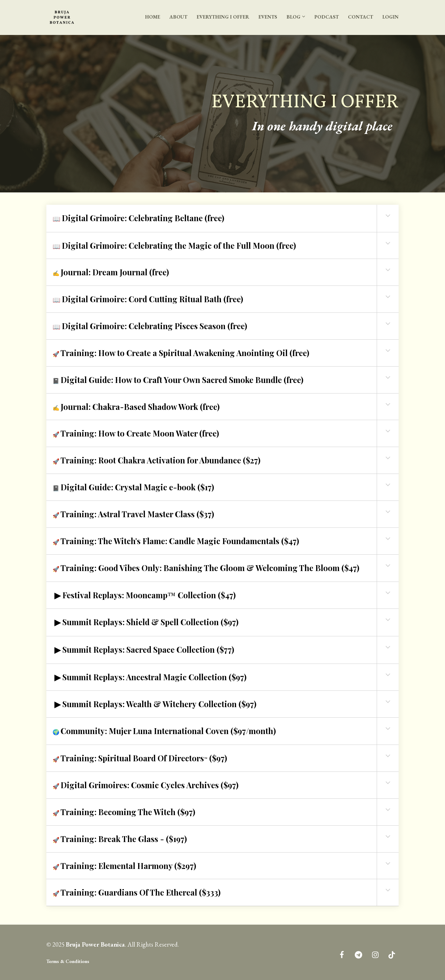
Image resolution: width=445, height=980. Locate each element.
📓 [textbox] (178, 380)
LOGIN (390, 17)
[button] (388, 216)
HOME (153, 17)
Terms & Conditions (68, 961)
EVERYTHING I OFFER (223, 17)
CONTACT (360, 17)
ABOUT (178, 17)
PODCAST (326, 17)
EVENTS (268, 17)
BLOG (293, 17)
